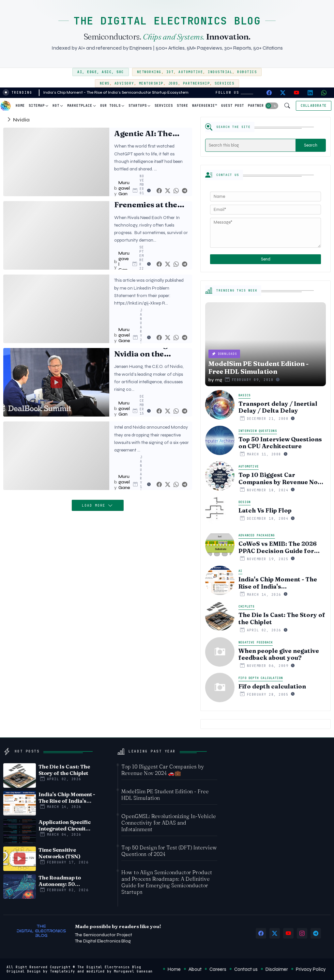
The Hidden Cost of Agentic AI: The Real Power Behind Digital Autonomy (150, 129)
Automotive (191, 72)
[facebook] (269, 93)
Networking (149, 72)
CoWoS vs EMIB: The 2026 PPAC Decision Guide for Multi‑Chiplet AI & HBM (278, 547)
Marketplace (80, 106)
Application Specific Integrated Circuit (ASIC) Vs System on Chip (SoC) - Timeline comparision (66, 825)
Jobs (173, 83)
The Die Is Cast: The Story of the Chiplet (282, 618)
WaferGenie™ (205, 106)
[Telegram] (185, 191)
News (105, 83)
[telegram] (316, 933)
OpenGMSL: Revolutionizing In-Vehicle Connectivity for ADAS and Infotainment (169, 823)
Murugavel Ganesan (133, 971)
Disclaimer (277, 969)
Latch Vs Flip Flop (265, 511)
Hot (56, 106)
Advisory (124, 83)
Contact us (246, 969)
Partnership (197, 83)
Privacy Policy (311, 969)
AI (80, 72)
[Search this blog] (250, 145)
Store (182, 106)
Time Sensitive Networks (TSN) (60, 853)
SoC (120, 72)
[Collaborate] (314, 106)
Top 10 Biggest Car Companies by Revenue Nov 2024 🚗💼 (280, 478)
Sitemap (37, 106)
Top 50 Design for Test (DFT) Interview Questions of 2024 (169, 851)
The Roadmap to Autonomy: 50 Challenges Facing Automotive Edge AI (65, 881)
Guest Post (233, 106)
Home (20, 106)
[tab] (20, 106)
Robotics (247, 72)
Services (224, 83)
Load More (95, 506)
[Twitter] (168, 191)
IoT (170, 72)
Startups (138, 106)
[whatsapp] (324, 93)
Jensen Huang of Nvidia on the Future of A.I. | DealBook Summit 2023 (149, 349)
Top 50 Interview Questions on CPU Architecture (280, 443)
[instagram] (302, 933)
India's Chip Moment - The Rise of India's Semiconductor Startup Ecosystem (116, 92)
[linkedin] (310, 93)
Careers (218, 969)
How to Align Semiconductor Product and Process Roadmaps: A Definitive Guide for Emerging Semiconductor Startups (167, 882)
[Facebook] (159, 191)
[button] (272, 106)
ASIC (107, 72)
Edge (92, 72)
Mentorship (151, 83)
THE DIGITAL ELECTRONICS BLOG (167, 21)
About (195, 969)
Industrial (220, 72)
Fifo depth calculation (272, 687)
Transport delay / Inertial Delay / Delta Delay (278, 407)
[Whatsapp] (176, 191)
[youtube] (296, 93)
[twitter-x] (283, 93)
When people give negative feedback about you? (279, 654)
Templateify (62, 971)
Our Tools (110, 106)
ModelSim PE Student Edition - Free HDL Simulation (165, 795)
